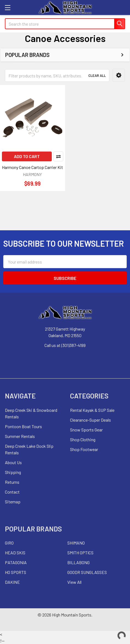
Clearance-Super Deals (90, 420)
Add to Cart (27, 156)
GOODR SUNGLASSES (87, 572)
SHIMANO (76, 543)
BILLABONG (78, 562)
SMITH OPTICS (80, 553)
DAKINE (12, 582)
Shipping (13, 472)
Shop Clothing (83, 439)
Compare (58, 156)
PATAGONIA (16, 562)
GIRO (9, 543)
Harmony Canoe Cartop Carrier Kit (32, 167)
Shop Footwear (84, 449)
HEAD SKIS (15, 553)
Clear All (97, 75)
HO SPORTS (16, 572)
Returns (12, 482)
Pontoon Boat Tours (23, 426)
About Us (13, 462)
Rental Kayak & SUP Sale (92, 410)
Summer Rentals (20, 436)
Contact (12, 492)
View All (74, 582)
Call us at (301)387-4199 (65, 345)
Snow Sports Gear (86, 430)
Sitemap (13, 502)
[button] (119, 75)
